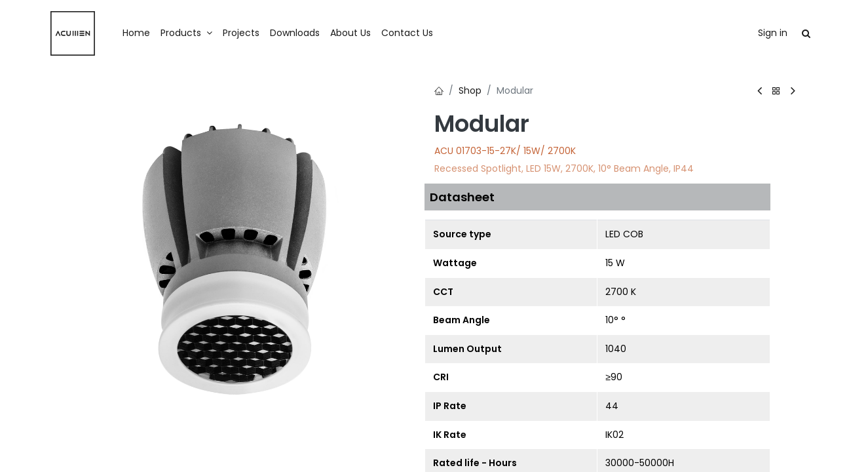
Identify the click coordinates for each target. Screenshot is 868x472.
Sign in (773, 33)
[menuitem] (136, 33)
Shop (470, 90)
